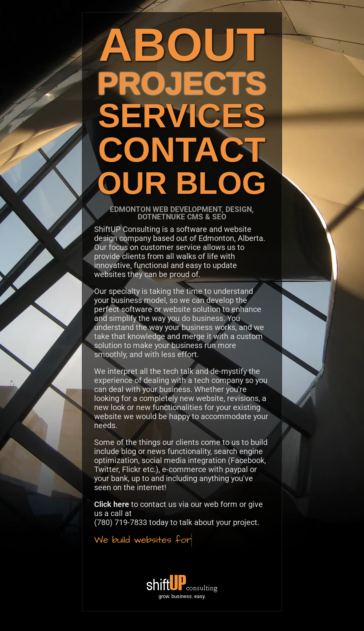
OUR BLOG (182, 183)
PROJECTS (182, 83)
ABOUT (182, 45)
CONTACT (182, 150)
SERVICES (182, 116)
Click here (112, 504)
